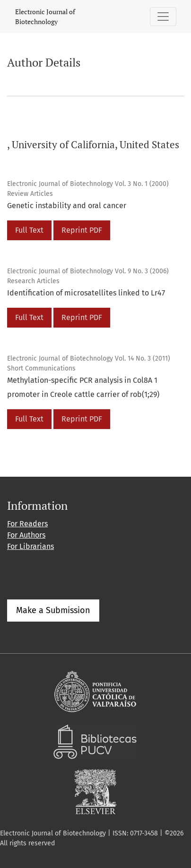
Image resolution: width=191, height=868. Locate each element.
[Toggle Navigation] (163, 17)
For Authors (26, 535)
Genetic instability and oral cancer (67, 206)
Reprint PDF (82, 230)
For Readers (27, 524)
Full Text (29, 230)
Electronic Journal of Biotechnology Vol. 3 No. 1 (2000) (88, 184)
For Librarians (30, 546)
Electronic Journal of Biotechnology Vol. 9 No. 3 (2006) (88, 271)
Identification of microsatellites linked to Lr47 (86, 293)
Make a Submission (53, 610)
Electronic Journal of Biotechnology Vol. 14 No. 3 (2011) (89, 358)
